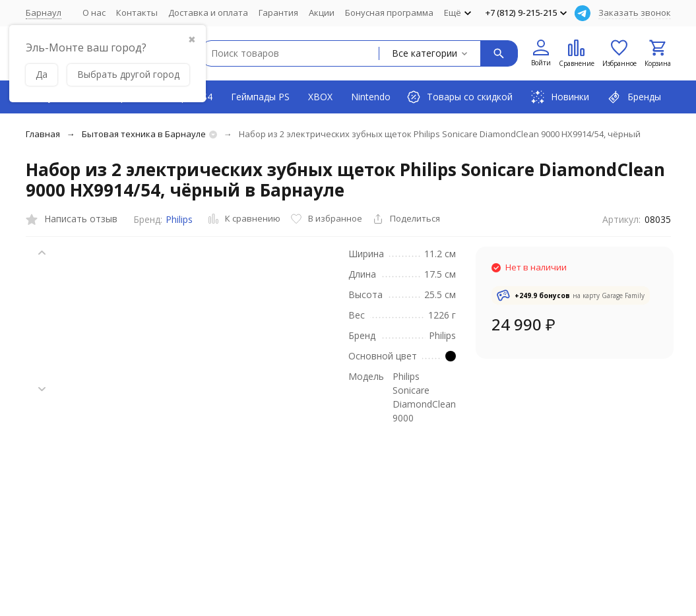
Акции (322, 13)
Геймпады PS (260, 97)
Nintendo (371, 97)
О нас (94, 13)
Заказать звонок (635, 13)
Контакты (137, 13)
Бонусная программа (389, 13)
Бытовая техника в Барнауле (144, 134)
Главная (43, 134)
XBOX (320, 97)
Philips (179, 219)
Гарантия (278, 13)
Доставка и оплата (208, 13)
